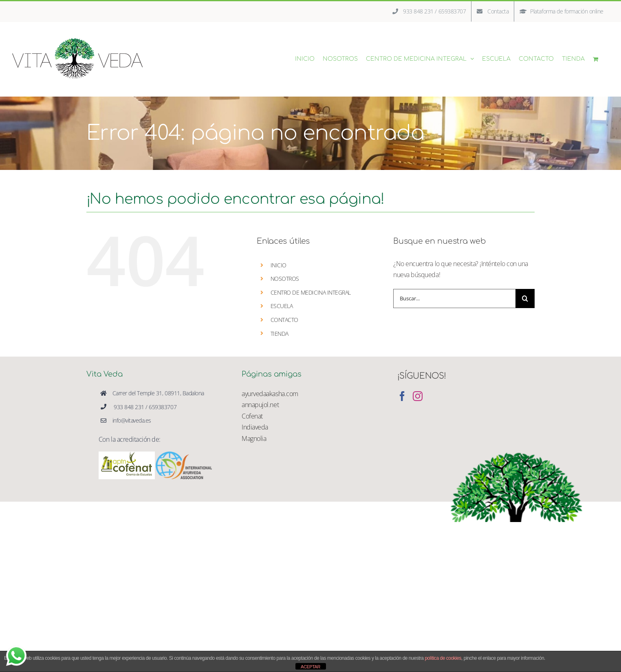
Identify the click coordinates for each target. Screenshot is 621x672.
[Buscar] (525, 299)
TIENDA (280, 334)
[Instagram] (418, 396)
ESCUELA (282, 306)
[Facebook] (402, 396)
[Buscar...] (454, 299)
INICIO (279, 265)
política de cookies (443, 658)
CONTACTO (284, 320)
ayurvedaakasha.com (270, 394)
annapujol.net (260, 405)
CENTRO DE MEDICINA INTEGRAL (311, 292)
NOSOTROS (285, 279)
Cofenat (252, 416)
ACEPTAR (310, 667)
